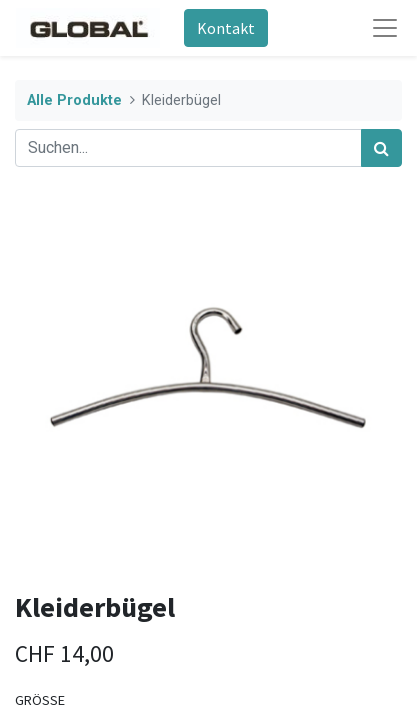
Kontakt (226, 28)
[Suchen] (381, 148)
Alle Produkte (74, 100)
